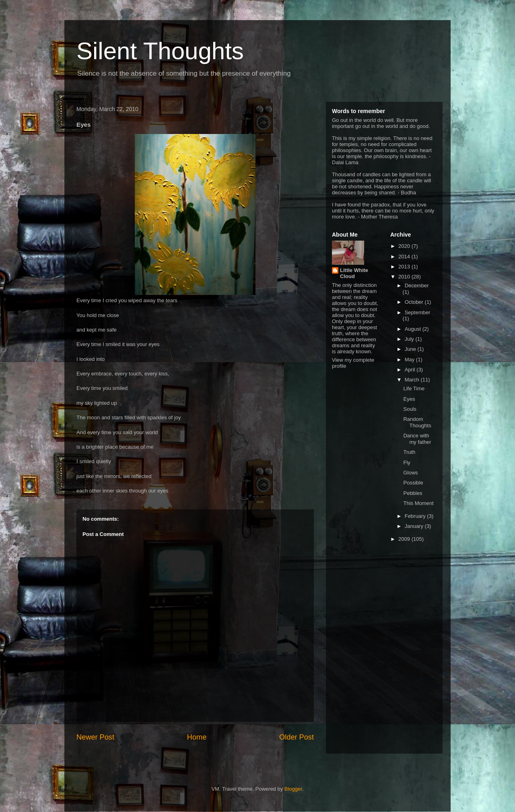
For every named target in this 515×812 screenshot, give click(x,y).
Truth (409, 452)
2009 (405, 539)
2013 (405, 267)
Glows (410, 473)
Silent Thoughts (160, 51)
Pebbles (413, 493)
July (410, 339)
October (415, 302)
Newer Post (95, 737)
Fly (407, 463)
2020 (405, 246)
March (413, 380)
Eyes (409, 399)
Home (197, 737)
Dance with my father (417, 439)
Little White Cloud (354, 273)
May (410, 360)
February (416, 516)
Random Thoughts (417, 422)
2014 (405, 257)
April (411, 370)
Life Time (414, 388)
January (415, 526)
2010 (405, 277)
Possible (413, 483)
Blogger (293, 789)
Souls (410, 409)
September (418, 312)
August (414, 329)
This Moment (418, 503)
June (411, 349)
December (417, 285)
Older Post (297, 737)
